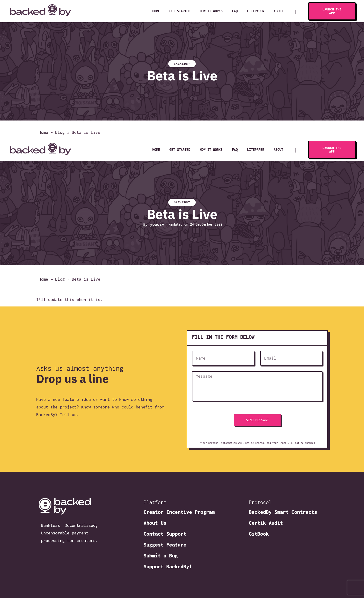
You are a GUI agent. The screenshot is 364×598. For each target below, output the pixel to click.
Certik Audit (266, 523)
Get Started (180, 11)
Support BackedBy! (168, 566)
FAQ (235, 11)
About (278, 11)
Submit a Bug (161, 556)
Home (156, 11)
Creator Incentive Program (179, 512)
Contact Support (165, 534)
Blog (60, 133)
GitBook (259, 534)
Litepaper (256, 11)
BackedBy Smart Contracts (283, 512)
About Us (155, 523)
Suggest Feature (165, 545)
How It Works (211, 11)
